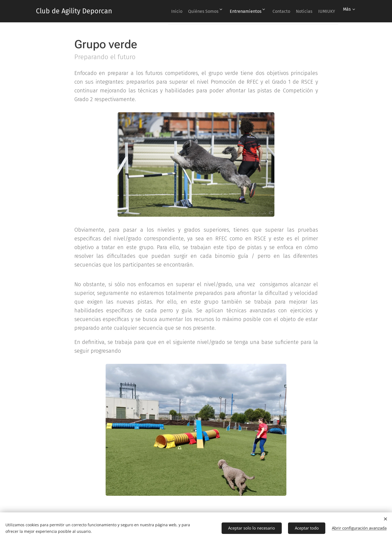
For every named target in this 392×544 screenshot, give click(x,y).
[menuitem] (158, 11)
